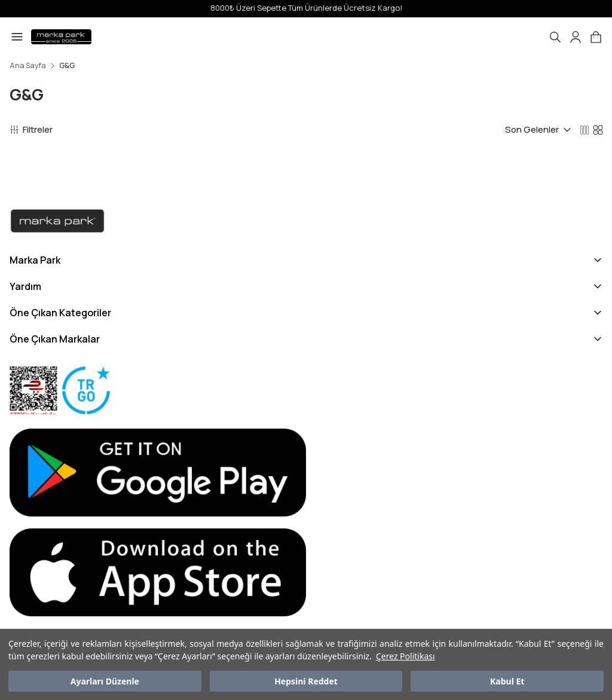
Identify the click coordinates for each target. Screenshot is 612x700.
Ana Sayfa (28, 66)
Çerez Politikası (406, 656)
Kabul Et (507, 681)
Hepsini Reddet (306, 681)
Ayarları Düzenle (105, 681)
